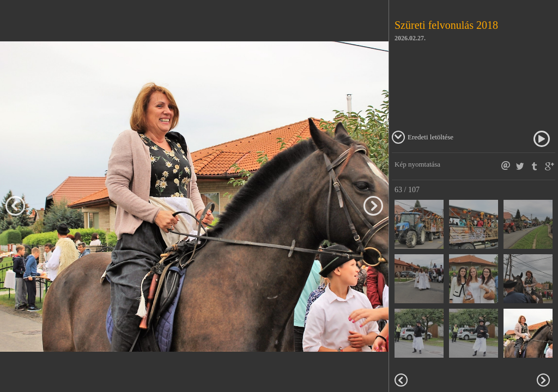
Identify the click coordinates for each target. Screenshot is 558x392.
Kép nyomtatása (417, 164)
